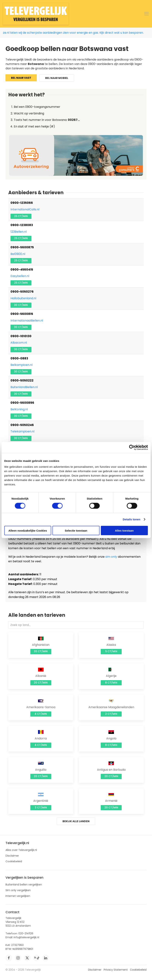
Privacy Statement (116, 970)
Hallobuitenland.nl (23, 298)
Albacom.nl (19, 343)
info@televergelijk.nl (26, 937)
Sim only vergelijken (18, 890)
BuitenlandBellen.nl (24, 387)
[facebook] (9, 958)
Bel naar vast (21, 78)
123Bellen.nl (19, 232)
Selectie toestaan (76, 530)
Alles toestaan (124, 530)
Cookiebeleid (14, 861)
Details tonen (132, 519)
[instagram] (18, 958)
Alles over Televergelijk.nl (21, 850)
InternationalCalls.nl (25, 209)
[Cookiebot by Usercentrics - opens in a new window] (132, 448)
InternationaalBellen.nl (27, 321)
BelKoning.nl (19, 409)
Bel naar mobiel (57, 78)
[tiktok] (36, 958)
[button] (146, 14)
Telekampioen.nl (22, 431)
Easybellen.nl (20, 276)
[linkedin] (46, 958)
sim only (111, 557)
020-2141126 (26, 933)
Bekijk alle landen (76, 821)
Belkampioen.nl (22, 365)
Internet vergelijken (18, 896)
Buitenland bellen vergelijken (24, 885)
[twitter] (27, 958)
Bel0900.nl (18, 254)
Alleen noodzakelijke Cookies (28, 530)
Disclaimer (12, 856)
